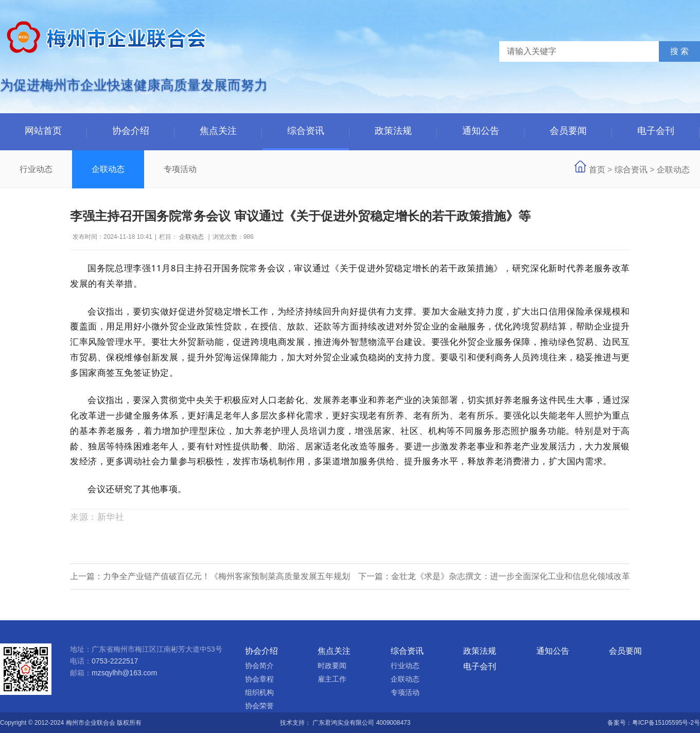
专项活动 (180, 169)
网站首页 (43, 131)
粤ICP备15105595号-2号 (666, 723)
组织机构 (259, 692)
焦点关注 (218, 131)
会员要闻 (568, 131)
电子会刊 (656, 131)
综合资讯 (306, 131)
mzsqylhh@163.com (124, 673)
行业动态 (36, 169)
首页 (597, 170)
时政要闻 (332, 666)
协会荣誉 (259, 706)
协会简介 (259, 666)
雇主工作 (332, 679)
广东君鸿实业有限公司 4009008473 (361, 723)
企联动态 (108, 169)
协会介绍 (131, 131)
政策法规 (393, 131)
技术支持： (296, 723)
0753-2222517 (115, 661)
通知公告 (481, 131)
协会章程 (259, 679)
